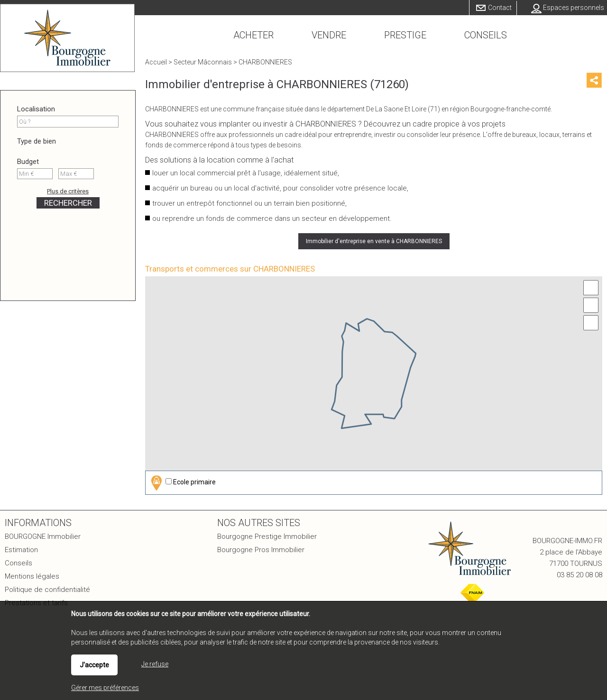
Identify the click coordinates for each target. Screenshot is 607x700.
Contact (500, 8)
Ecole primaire (182, 483)
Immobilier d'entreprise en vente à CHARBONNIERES (374, 241)
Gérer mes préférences (105, 688)
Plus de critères (68, 191)
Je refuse (155, 664)
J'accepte (94, 665)
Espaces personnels (574, 8)
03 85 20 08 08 (579, 575)
